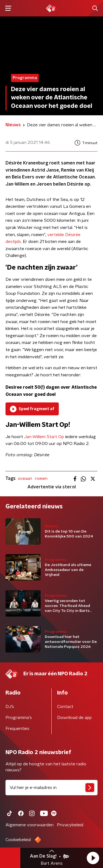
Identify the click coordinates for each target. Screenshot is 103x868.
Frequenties (17, 729)
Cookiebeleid (18, 840)
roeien (41, 478)
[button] (93, 858)
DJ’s (10, 707)
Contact (65, 707)
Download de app (74, 718)
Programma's (19, 718)
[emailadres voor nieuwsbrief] (51, 788)
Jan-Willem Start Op (44, 437)
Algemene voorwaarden (30, 825)
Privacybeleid (70, 825)
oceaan (25, 478)
